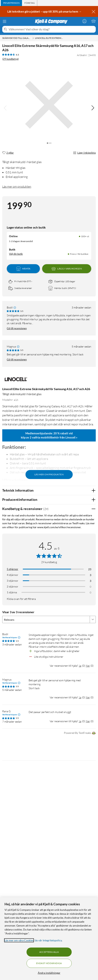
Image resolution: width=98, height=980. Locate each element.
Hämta (23, 269)
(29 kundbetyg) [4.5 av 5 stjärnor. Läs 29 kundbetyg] (11, 59)
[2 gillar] (8, 153)
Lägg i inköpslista (84, 153)
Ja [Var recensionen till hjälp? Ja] (80, 666)
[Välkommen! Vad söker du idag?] (51, 29)
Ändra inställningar (49, 973)
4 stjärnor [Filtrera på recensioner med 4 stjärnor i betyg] (13, 575)
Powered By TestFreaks (80, 733)
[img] (93, 108)
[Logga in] (84, 21)
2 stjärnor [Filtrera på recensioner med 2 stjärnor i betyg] (13, 586)
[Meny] (5, 21)
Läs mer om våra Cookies (19, 940)
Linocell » (71, 437)
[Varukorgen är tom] (93, 21)
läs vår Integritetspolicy (48, 940)
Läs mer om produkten (17, 187)
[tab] (11, 3)
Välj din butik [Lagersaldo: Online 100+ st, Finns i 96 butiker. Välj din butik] (16, 254)
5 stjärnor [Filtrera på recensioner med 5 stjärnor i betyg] (13, 569)
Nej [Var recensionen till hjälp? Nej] (88, 666)
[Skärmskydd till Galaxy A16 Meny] (33, 38)
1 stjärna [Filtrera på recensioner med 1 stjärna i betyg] (12, 592)
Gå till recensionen (17, 328)
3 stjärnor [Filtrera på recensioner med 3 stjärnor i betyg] (13, 581)
